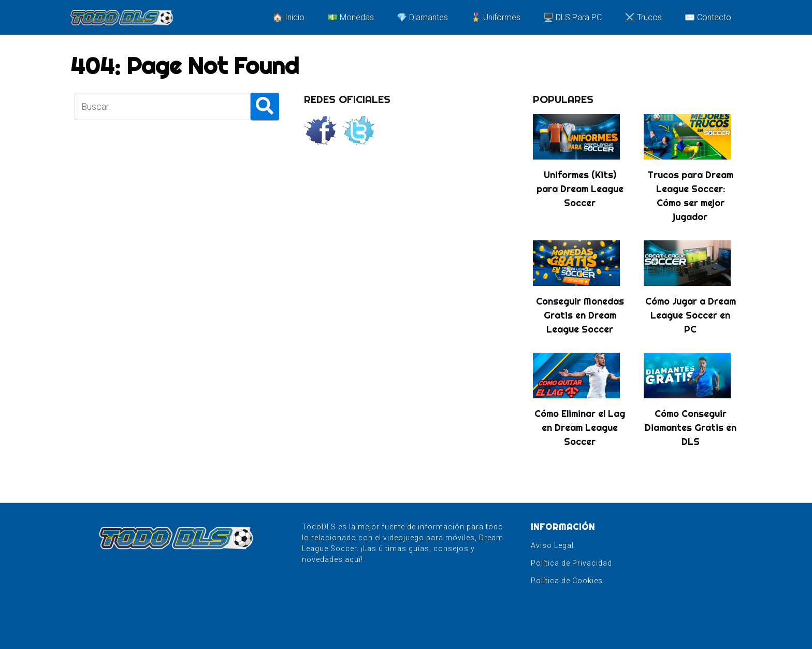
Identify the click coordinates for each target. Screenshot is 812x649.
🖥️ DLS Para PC (572, 17)
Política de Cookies (567, 581)
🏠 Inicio (288, 17)
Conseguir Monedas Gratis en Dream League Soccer (580, 315)
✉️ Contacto (708, 17)
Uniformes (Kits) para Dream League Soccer (580, 189)
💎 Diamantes (422, 17)
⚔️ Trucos (643, 17)
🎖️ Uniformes (496, 17)
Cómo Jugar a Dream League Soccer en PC (691, 315)
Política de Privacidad (571, 563)
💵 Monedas (351, 17)
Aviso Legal (552, 545)
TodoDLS (319, 527)
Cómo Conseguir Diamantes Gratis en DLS (691, 428)
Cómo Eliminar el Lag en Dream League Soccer (580, 428)
